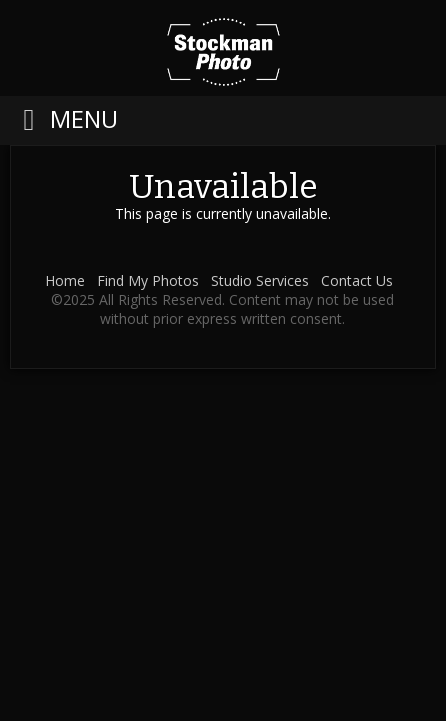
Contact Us (357, 280)
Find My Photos (148, 280)
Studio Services (260, 280)
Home (65, 280)
